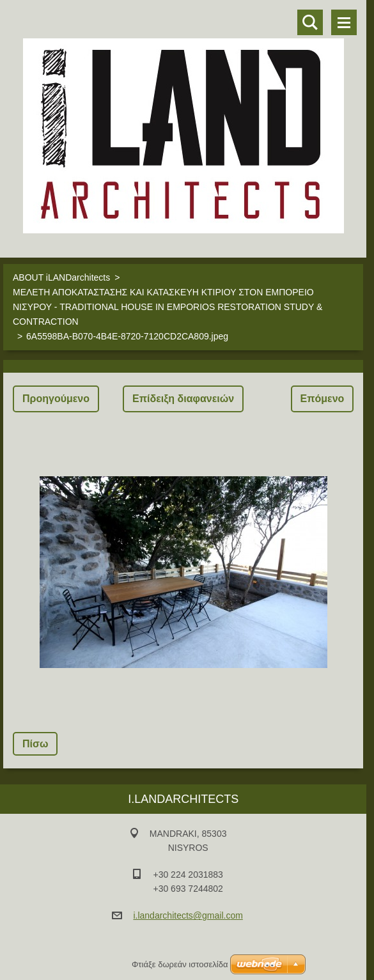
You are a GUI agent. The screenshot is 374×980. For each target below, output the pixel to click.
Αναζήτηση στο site (310, 22)
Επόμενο (323, 399)
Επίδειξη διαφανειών (183, 399)
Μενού (344, 22)
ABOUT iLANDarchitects (61, 277)
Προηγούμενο (56, 399)
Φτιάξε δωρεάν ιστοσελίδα (180, 964)
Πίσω (35, 744)
